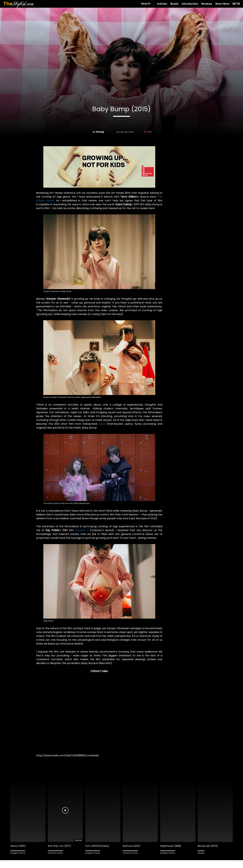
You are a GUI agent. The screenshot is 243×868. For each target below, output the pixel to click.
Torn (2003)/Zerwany (98, 846)
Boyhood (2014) (132, 846)
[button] (146, 4)
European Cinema (18, 853)
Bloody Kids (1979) (208, 846)
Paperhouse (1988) (171, 846)
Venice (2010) (18, 846)
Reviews (201, 853)
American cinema (55, 853)
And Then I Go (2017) (60, 846)
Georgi (100, 132)
